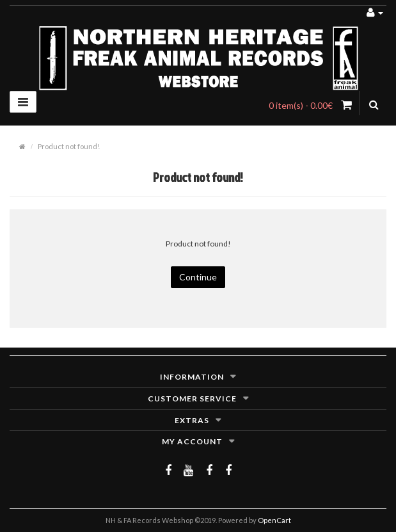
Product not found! (69, 146)
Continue (198, 277)
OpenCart (274, 520)
